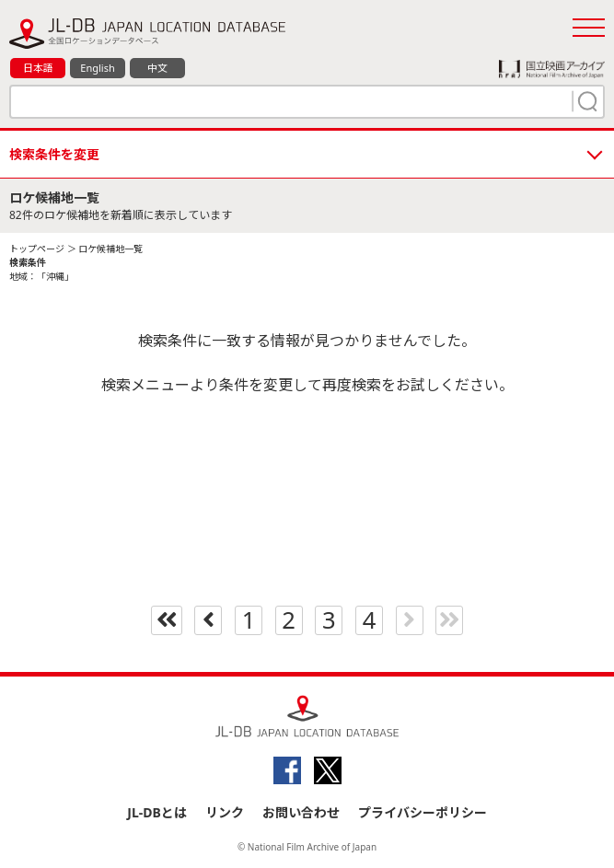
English (97, 68)
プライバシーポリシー (423, 812)
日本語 (38, 68)
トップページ (37, 249)
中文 (157, 68)
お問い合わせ (301, 812)
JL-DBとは (157, 812)
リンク (225, 812)
